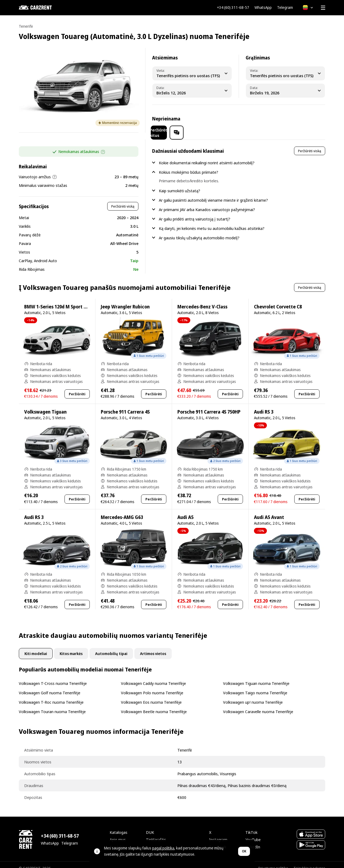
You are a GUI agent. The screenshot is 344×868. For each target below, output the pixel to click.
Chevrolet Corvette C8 (278, 300)
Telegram (285, 8)
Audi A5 (185, 510)
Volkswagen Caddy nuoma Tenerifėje (153, 676)
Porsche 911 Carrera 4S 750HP (209, 405)
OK (244, 851)
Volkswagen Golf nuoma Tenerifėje (50, 686)
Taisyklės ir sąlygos (309, 861)
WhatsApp (263, 8)
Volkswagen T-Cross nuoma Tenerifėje (53, 676)
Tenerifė (26, 26)
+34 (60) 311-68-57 (233, 8)
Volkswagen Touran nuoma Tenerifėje (52, 705)
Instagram (218, 833)
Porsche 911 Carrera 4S (125, 405)
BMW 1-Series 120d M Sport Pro (58, 300)
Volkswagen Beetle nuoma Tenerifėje (154, 705)
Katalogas (119, 825)
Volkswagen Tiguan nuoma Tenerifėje (256, 676)
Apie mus (118, 833)
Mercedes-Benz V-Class (202, 300)
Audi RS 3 (264, 405)
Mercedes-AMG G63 (122, 510)
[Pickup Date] (192, 91)
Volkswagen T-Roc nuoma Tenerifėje (51, 695)
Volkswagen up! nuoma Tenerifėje (253, 695)
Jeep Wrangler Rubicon (125, 300)
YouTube (253, 833)
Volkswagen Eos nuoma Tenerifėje (151, 695)
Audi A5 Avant (269, 510)
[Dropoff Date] (285, 91)
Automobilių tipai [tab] (111, 647)
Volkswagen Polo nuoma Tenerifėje (152, 686)
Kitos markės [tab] (71, 647)
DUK (150, 825)
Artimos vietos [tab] (153, 647)
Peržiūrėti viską (123, 199)
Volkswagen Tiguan (45, 405)
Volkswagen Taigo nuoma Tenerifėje (255, 686)
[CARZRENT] (46, 8)
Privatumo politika (273, 861)
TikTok (251, 825)
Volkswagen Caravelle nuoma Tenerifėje (258, 705)
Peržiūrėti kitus (277, 119)
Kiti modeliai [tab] (36, 647)
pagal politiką (163, 848)
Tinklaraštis (156, 833)
